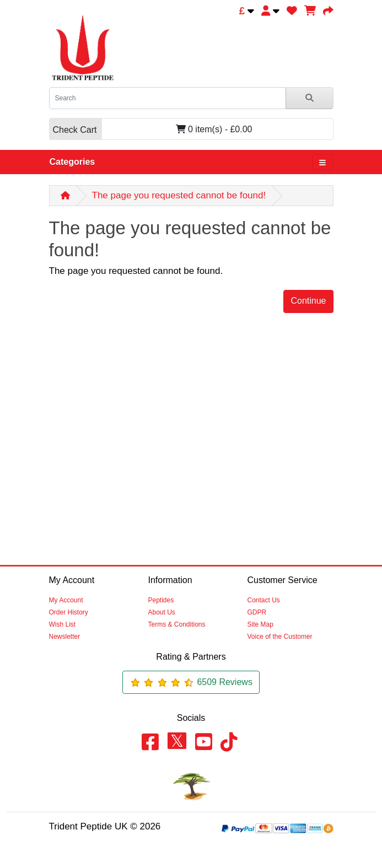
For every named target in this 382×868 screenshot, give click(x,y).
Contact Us (264, 600)
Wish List (63, 624)
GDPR (257, 612)
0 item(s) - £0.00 (151, 129)
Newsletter (65, 637)
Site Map (260, 624)
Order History (69, 612)
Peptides (161, 600)
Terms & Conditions (177, 624)
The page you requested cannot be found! (179, 195)
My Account (66, 600)
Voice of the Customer (280, 637)
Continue (308, 301)
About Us (162, 612)
